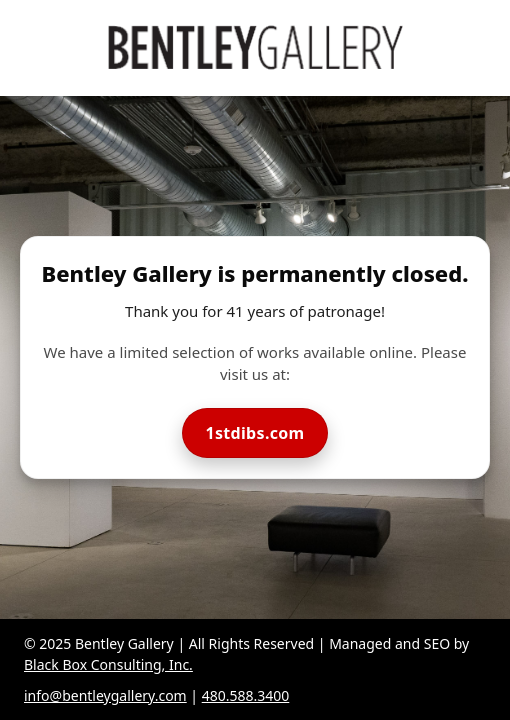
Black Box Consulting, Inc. (108, 664)
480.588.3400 (246, 695)
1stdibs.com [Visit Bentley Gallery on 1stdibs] (254, 433)
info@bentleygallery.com (105, 695)
